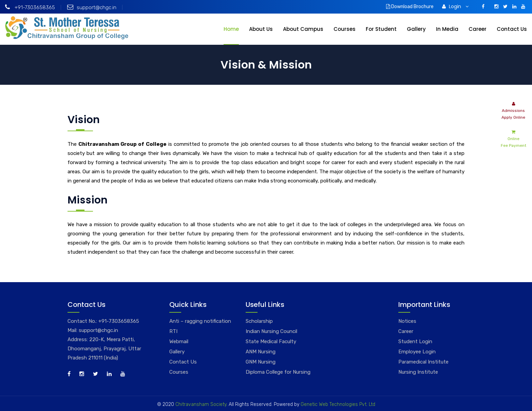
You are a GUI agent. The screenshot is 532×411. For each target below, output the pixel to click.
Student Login (415, 341)
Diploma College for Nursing (278, 372)
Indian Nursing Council (271, 331)
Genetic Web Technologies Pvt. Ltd (337, 404)
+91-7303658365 (30, 7)
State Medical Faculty (271, 341)
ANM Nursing (261, 352)
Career (478, 29)
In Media (447, 29)
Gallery (416, 29)
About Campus (303, 29)
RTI (173, 331)
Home (231, 29)
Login (455, 6)
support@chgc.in (92, 7)
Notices (407, 321)
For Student (381, 29)
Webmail (179, 341)
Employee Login (417, 352)
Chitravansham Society (201, 404)
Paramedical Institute (423, 362)
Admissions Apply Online (513, 110)
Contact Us (512, 29)
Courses (345, 29)
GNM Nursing (261, 362)
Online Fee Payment (514, 138)
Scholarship (259, 321)
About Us (261, 29)
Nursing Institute (418, 372)
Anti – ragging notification (200, 321)
